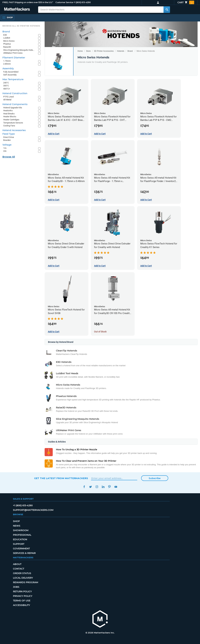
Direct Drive (9, 137)
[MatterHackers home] (100, 619)
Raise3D (7, 47)
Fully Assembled (11, 72)
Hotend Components (15, 104)
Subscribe (155, 478)
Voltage (7, 145)
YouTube (116, 487)
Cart (186, 2)
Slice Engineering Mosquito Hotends (19, 50)
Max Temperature (13, 79)
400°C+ (7, 89)
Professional (22, 535)
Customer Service (64, 2)
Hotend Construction (15, 93)
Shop (16, 521)
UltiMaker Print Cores (13, 53)
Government (21, 549)
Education (20, 539)
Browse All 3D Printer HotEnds (21, 26)
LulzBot (7, 38)
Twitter (91, 487)
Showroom (21, 530)
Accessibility (21, 605)
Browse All (9, 157)
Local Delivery (23, 578)
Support (19, 544)
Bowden (7, 140)
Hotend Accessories (14, 130)
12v (5, 148)
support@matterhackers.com (33, 510)
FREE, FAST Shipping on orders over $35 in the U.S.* (28, 2)
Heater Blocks (10, 117)
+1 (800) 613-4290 (82, 2)
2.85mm (7, 64)
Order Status (22, 573)
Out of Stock (100, 332)
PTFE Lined (8, 97)
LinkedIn (103, 487)
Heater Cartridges (11, 120)
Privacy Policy (23, 596)
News (17, 526)
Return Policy (22, 591)
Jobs (16, 587)
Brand (130, 51)
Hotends (121, 51)
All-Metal (7, 100)
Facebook (84, 487)
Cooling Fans (9, 126)
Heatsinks (8, 111)
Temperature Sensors (13, 123)
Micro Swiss (9, 41)
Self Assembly (10, 75)
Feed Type (9, 134)
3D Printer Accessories (104, 51)
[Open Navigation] (7, 18)
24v (5, 151)
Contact (19, 569)
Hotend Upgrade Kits (13, 108)
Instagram (97, 487)
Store (88, 51)
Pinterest (110, 487)
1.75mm (7, 61)
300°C (6, 86)
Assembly (8, 68)
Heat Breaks (9, 114)
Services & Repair (24, 553)
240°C (6, 83)
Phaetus (7, 44)
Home (80, 51)
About (17, 564)
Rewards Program (26, 582)
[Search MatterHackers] (167, 10)
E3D (5, 35)
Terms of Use (22, 601)
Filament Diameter (14, 58)
